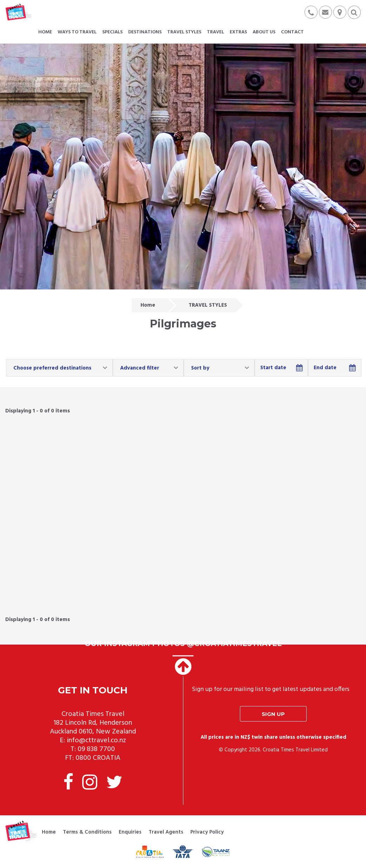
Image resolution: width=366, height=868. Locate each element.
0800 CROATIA (98, 758)
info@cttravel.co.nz (96, 740)
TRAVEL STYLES (208, 305)
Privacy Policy (207, 832)
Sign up (273, 714)
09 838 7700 (96, 749)
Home (148, 305)
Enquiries (130, 832)
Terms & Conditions (87, 832)
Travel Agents (166, 832)
